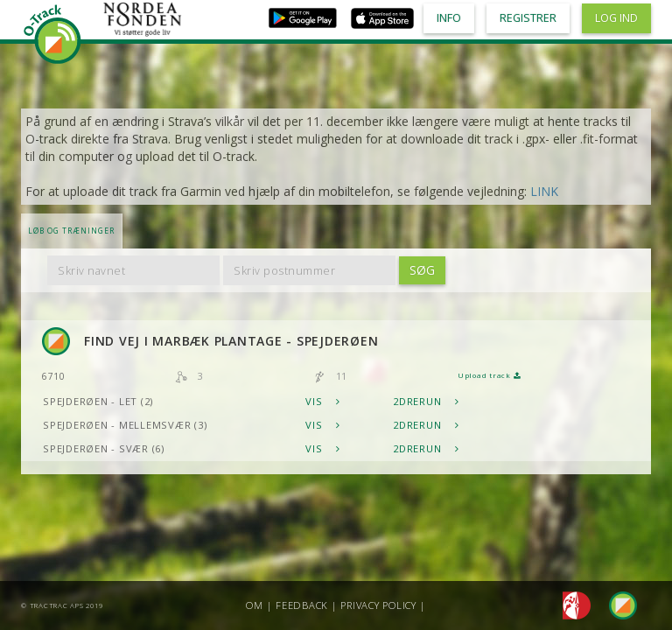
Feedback (302, 605)
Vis (323, 401)
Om (255, 605)
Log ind (616, 18)
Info (449, 18)
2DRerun (426, 401)
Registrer (528, 18)
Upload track (489, 375)
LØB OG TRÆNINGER (71, 231)
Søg (422, 270)
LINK (544, 191)
